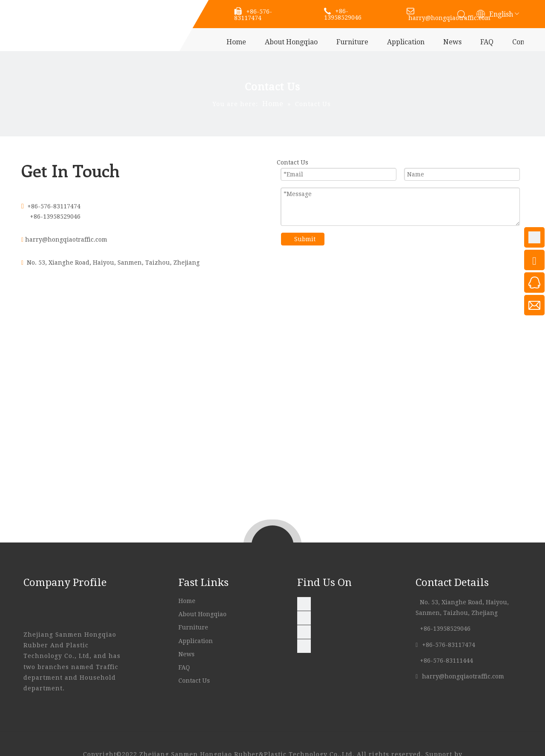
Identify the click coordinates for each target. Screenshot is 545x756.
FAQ (487, 42)
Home (236, 42)
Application (406, 42)
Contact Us (195, 681)
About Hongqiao (291, 42)
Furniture (352, 42)
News (452, 42)
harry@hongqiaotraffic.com (66, 239)
